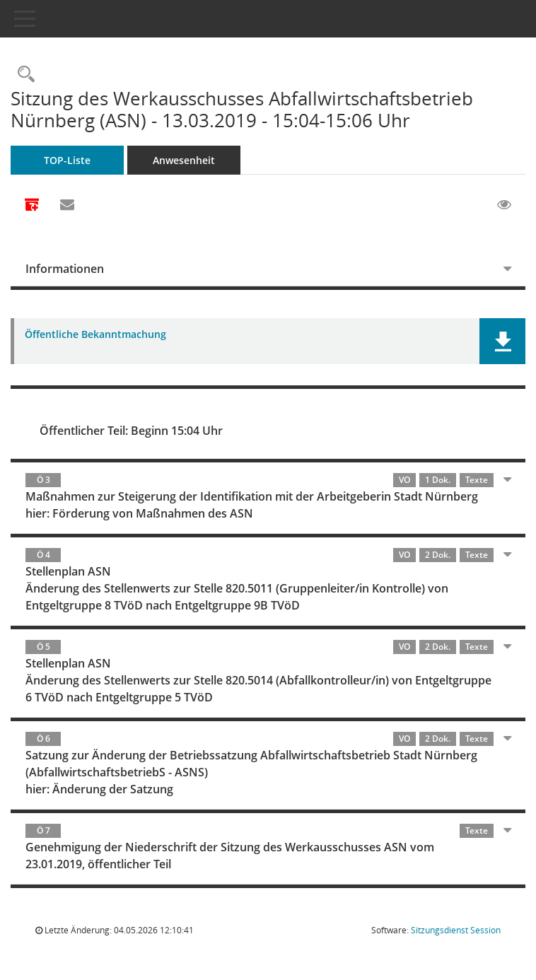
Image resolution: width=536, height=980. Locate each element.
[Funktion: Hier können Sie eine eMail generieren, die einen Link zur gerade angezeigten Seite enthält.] (67, 205)
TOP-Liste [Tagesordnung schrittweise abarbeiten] (67, 160)
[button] (502, 341)
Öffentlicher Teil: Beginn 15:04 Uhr (131, 431)
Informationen (65, 269)
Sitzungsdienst (456, 930)
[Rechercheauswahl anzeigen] (23, 75)
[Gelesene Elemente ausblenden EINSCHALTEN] (504, 205)
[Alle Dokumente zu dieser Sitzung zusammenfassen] (32, 206)
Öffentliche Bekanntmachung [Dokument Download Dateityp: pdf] (95, 335)
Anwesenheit (184, 160)
